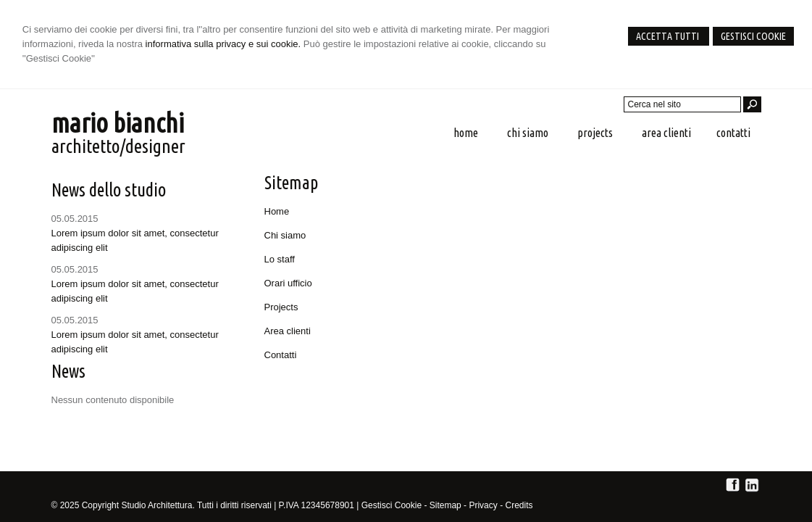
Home (277, 211)
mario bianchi (118, 123)
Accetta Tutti (669, 36)
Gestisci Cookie (753, 36)
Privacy (483, 505)
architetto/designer (118, 146)
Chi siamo (285, 235)
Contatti (281, 355)
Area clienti (288, 331)
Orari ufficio (288, 283)
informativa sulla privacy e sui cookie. (223, 44)
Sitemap (445, 505)
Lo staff (280, 259)
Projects (281, 307)
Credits (519, 505)
